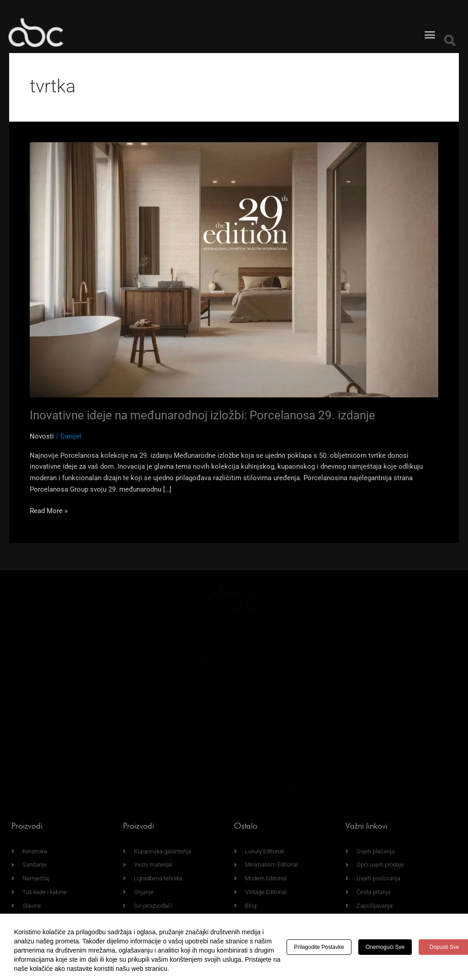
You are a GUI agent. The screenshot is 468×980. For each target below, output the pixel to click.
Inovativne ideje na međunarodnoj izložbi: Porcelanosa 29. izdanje (202, 415)
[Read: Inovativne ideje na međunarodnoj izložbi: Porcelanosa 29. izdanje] (234, 269)
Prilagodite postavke (319, 947)
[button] (430, 25)
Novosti (42, 436)
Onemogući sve (385, 947)
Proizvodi (27, 826)
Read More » (49, 510)
